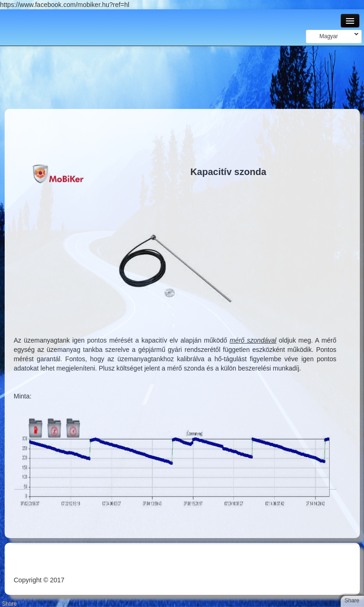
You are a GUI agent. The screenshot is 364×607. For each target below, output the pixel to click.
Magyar (332, 36)
